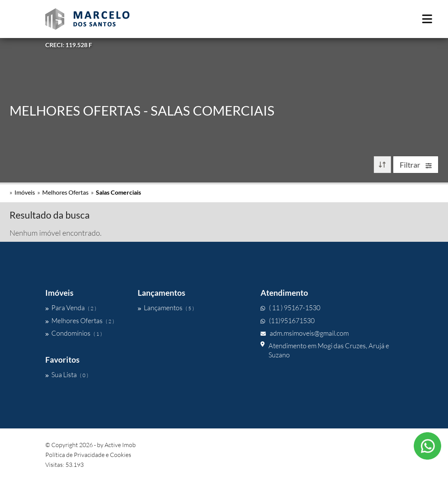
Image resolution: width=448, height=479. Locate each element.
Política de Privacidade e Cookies (88, 455)
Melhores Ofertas (65, 192)
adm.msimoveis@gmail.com (305, 333)
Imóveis (25, 192)
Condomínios (74, 333)
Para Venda (71, 308)
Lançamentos (166, 308)
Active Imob (120, 445)
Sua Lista (67, 374)
